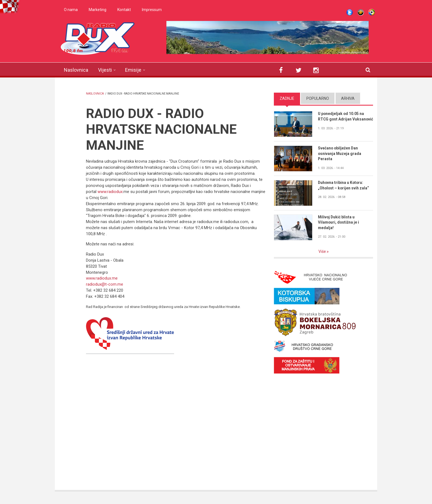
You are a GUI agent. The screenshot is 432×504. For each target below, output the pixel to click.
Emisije (133, 70)
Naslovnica (76, 70)
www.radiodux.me (102, 278)
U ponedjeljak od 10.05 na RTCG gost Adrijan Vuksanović (341, 119)
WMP (372, 12)
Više (323, 251)
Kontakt (124, 10)
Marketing (98, 10)
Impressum (152, 10)
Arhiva (348, 98)
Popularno (318, 98)
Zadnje (287, 98)
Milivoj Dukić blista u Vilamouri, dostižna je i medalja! (339, 222)
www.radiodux (110, 192)
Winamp (361, 12)
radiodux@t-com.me (105, 284)
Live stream (350, 12)
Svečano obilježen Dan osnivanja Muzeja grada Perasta (340, 154)
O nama (71, 10)
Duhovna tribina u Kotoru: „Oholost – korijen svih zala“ (344, 185)
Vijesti (105, 70)
